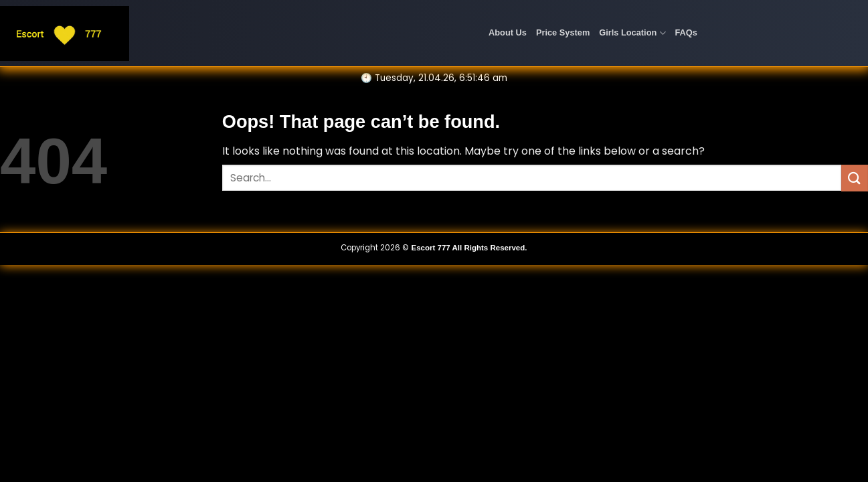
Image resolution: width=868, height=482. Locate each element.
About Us (508, 32)
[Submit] (855, 178)
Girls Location (632, 33)
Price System (563, 32)
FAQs (686, 32)
